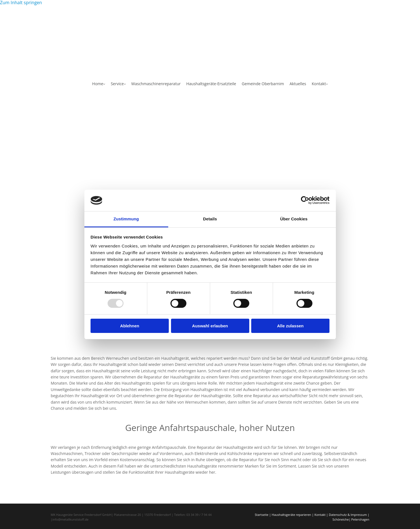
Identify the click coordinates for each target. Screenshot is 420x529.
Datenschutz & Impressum (348, 515)
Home (98, 84)
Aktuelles (298, 84)
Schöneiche (341, 519)
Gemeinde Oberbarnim (263, 84)
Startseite (262, 515)
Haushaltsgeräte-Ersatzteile (211, 84)
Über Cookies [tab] (294, 219)
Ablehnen (130, 326)
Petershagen (360, 519)
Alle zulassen (290, 326)
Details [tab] (210, 219)
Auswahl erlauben (210, 326)
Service (117, 84)
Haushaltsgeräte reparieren (291, 515)
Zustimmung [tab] (126, 219)
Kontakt (319, 84)
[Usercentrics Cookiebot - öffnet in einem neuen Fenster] (305, 200)
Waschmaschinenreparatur (156, 84)
